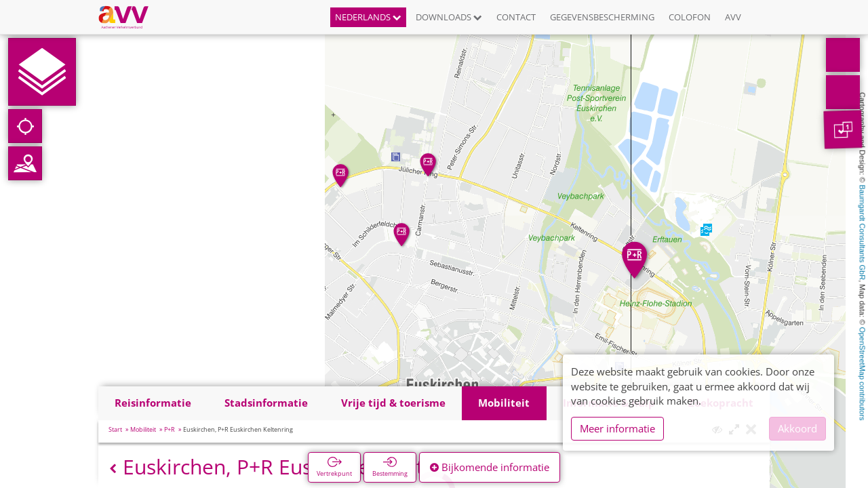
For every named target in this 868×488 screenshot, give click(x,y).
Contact (516, 17)
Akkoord (797, 428)
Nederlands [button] (368, 17)
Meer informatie (617, 428)
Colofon (690, 17)
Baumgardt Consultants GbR (863, 233)
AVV (733, 17)
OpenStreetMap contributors (863, 373)
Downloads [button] (449, 17)
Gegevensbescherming (602, 17)
